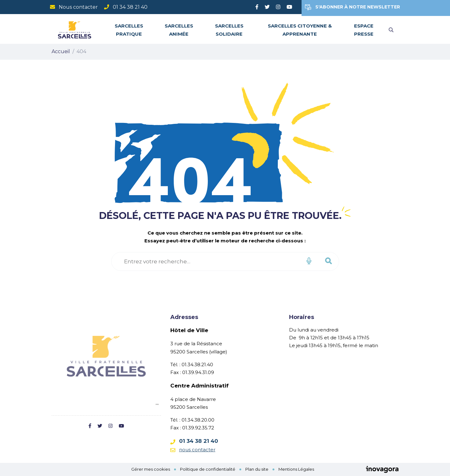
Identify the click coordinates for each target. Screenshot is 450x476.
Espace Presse (364, 30)
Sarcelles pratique (129, 30)
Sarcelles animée (179, 30)
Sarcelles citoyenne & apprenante (300, 30)
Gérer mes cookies (151, 469)
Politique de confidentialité (208, 469)
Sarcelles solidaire (229, 30)
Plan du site (257, 469)
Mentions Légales (296, 469)
